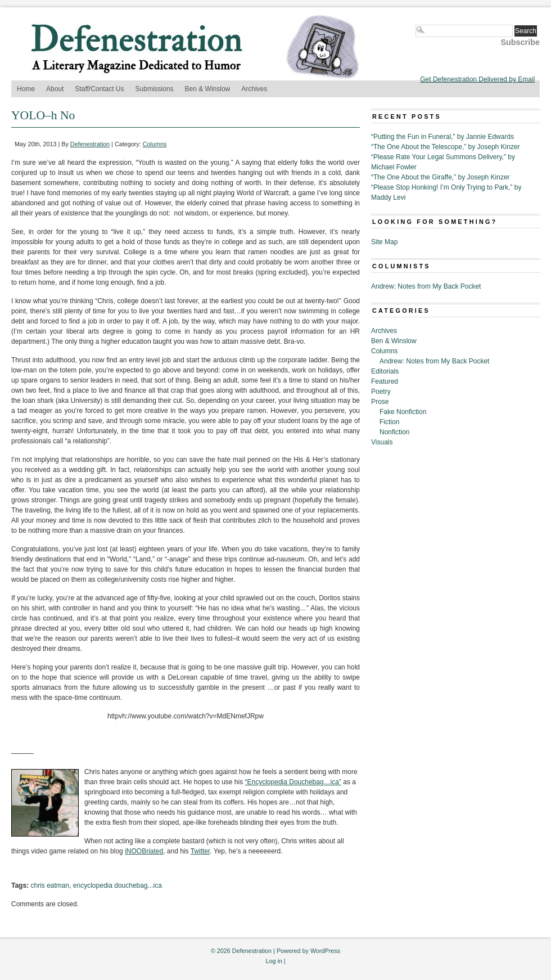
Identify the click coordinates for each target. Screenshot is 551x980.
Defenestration (90, 144)
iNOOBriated (144, 851)
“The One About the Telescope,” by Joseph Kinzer (446, 147)
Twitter (200, 851)
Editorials (385, 371)
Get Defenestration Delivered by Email (477, 79)
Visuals (382, 442)
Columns (155, 144)
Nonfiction (394, 432)
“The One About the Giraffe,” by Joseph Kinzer (441, 177)
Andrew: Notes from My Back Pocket (426, 286)
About (55, 89)
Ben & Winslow (208, 89)
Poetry (381, 392)
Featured (385, 381)
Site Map (384, 242)
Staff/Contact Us (99, 89)
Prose (380, 402)
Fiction (389, 422)
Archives (254, 89)
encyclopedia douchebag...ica (118, 885)
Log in (274, 961)
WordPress (325, 951)
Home (26, 89)
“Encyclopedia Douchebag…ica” (293, 782)
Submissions (155, 89)
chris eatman (50, 885)
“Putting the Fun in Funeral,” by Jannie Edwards (442, 137)
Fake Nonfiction (403, 412)
